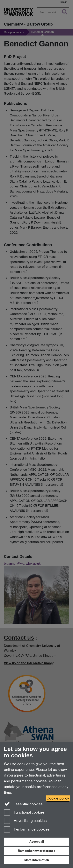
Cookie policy (58, 798)
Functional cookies (24, 813)
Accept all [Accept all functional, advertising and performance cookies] (37, 842)
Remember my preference (37, 851)
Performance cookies (27, 830)
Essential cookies (23, 804)
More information (37, 860)
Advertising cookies (25, 821)
